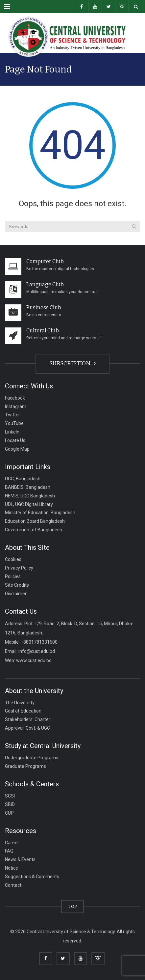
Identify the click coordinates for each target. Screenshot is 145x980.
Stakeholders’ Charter (28, 719)
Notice (12, 868)
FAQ (9, 851)
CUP (9, 813)
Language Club (45, 284)
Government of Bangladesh (34, 530)
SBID (10, 804)
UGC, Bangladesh (23, 479)
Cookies (13, 559)
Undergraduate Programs (32, 758)
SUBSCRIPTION (72, 364)
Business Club (44, 308)
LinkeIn (12, 432)
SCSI (10, 796)
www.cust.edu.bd (34, 660)
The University (20, 702)
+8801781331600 (39, 642)
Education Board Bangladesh (35, 521)
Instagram (16, 406)
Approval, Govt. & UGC (27, 728)
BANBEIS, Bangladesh (28, 487)
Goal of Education (23, 711)
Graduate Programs (25, 766)
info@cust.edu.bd (37, 651)
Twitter (12, 415)
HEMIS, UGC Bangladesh (30, 495)
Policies (13, 576)
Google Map (17, 449)
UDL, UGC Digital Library (29, 504)
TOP (72, 906)
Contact (13, 885)
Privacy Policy (19, 568)
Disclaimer (16, 593)
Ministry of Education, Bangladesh (40, 513)
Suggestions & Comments (32, 877)
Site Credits (17, 585)
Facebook (15, 398)
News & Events (20, 859)
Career (12, 842)
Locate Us (15, 440)
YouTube (14, 423)
